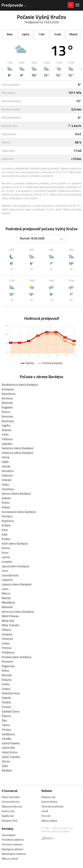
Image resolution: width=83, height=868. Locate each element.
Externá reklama (49, 802)
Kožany (6, 525)
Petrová (7, 648)
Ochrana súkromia (11, 802)
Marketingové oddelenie (14, 854)
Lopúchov (7, 580)
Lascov (6, 557)
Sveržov (7, 707)
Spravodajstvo (9, 835)
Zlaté (5, 766)
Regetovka (8, 666)
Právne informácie (11, 797)
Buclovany (8, 421)
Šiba (4, 720)
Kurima (6, 548)
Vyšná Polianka (11, 743)
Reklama (47, 791)
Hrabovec (7, 475)
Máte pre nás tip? (10, 859)
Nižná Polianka (10, 616)
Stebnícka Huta (11, 693)
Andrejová (8, 389)
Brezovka (7, 416)
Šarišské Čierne (11, 711)
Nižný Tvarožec (11, 625)
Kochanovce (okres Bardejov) (19, 512)
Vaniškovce (8, 734)
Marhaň (6, 598)
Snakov (6, 689)
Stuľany (6, 702)
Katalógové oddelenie (13, 849)
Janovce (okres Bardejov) (16, 493)
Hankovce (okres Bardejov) (17, 453)
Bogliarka (7, 407)
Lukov (5, 589)
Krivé (5, 530)
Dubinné (6, 430)
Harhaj (5, 457)
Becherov (7, 398)
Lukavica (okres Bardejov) (17, 584)
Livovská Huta (10, 575)
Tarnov (6, 725)
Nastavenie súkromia (12, 806)
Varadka (6, 739)
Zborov (6, 761)
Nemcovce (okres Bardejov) (18, 612)
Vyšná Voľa (8, 748)
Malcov (6, 593)
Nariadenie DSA (10, 821)
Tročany (6, 730)
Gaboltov (7, 444)
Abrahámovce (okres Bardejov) (20, 385)
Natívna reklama (49, 821)
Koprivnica (8, 521)
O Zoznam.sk (10, 791)
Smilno (6, 684)
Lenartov (7, 562)
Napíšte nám (8, 816)
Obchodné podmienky (52, 806)
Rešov (5, 670)
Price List (46, 816)
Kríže (5, 534)
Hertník (6, 466)
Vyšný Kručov (10, 752)
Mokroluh (7, 607)
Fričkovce (7, 439)
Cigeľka (6, 425)
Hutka (5, 484)
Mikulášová (8, 602)
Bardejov (7, 770)
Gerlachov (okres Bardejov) (18, 448)
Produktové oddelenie (13, 840)
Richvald (7, 675)
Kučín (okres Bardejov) (15, 543)
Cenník (45, 811)
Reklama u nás (48, 797)
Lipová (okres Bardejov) (16, 566)
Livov (5, 571)
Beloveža (7, 403)
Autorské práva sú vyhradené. (56, 831)
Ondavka (7, 634)
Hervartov (8, 471)
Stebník (6, 698)
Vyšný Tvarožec (11, 757)
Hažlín (5, 462)
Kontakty (8, 829)
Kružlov (6, 539)
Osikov (6, 643)
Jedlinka (6, 498)
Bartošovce (9, 394)
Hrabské (7, 480)
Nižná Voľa (8, 621)
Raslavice (7, 661)
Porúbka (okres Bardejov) (17, 657)
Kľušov (6, 503)
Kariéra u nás (8, 811)
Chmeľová (8, 489)
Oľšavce (6, 630)
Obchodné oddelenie (12, 844)
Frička (5, 434)
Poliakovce (8, 652)
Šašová (6, 716)
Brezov (6, 412)
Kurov (5, 553)
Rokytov (7, 680)
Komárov (7, 516)
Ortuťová (7, 639)
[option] (10, 69)
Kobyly (6, 507)
